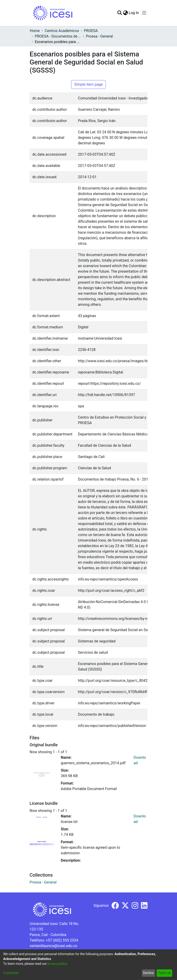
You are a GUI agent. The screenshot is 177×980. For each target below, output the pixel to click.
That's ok (164, 973)
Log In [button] (134, 13)
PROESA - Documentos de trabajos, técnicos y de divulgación (58, 36)
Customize (11, 973)
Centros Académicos (62, 31)
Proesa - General (99, 36)
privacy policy (57, 964)
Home (35, 31)
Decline (148, 973)
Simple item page (88, 84)
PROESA (91, 31)
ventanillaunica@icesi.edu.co (53, 946)
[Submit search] (120, 13)
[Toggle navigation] (144, 13)
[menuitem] (125, 13)
